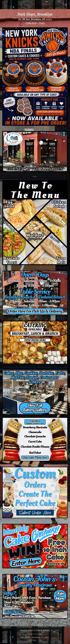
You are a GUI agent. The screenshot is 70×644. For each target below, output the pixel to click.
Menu (66, 5)
